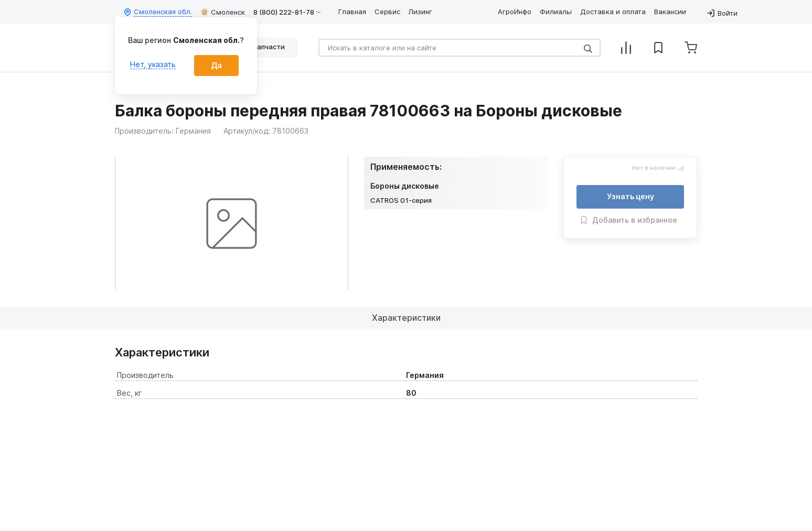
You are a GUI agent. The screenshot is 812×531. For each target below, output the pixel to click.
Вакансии (670, 12)
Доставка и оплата (613, 12)
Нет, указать (153, 64)
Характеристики (406, 318)
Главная (352, 12)
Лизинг (420, 12)
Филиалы (556, 12)
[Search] (460, 48)
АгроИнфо (515, 12)
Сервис (387, 12)
